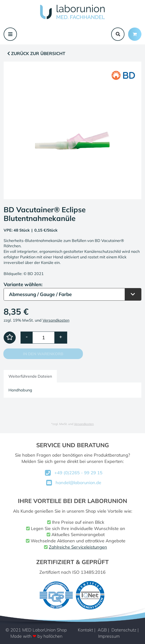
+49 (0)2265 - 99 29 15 (78, 473)
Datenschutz (124, 630)
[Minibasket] (135, 34)
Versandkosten (56, 320)
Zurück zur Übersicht (36, 53)
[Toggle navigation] (10, 34)
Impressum (109, 636)
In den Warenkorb (43, 354)
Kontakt (85, 630)
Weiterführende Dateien (30, 376)
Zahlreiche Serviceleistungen (78, 547)
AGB (102, 630)
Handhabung (20, 390)
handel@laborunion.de (78, 483)
